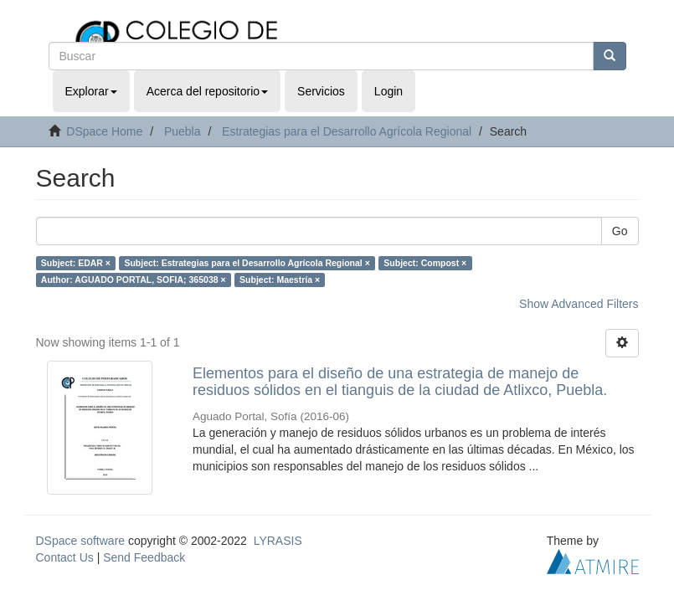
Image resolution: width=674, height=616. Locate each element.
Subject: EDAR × (76, 263)
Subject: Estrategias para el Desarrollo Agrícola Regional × (247, 263)
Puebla (183, 131)
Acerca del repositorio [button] (207, 91)
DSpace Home (104, 131)
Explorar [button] (91, 91)
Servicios (321, 91)
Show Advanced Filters (579, 304)
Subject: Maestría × (280, 280)
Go (620, 231)
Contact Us (65, 557)
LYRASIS (278, 541)
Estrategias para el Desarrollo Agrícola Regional (347, 131)
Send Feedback (144, 557)
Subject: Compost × (425, 263)
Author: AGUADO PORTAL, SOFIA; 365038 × (134, 280)
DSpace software (81, 541)
